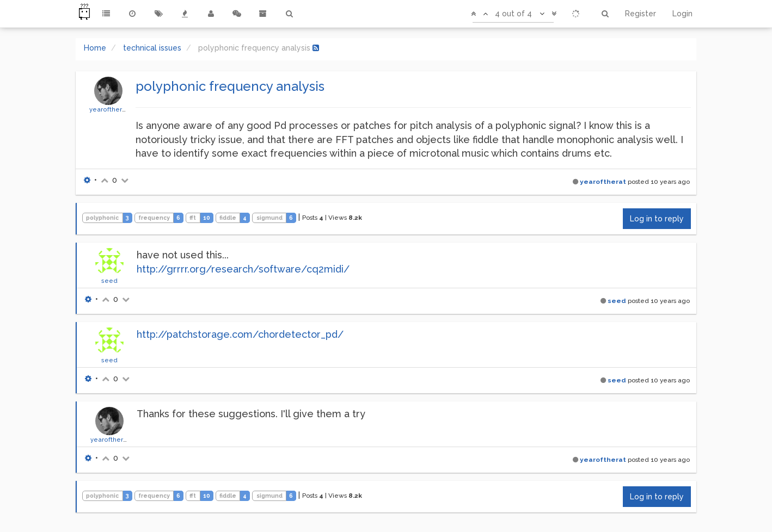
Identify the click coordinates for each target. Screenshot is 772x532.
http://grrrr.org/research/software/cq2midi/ (243, 269)
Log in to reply (657, 219)
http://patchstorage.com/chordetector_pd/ (240, 334)
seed (109, 281)
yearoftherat (109, 109)
